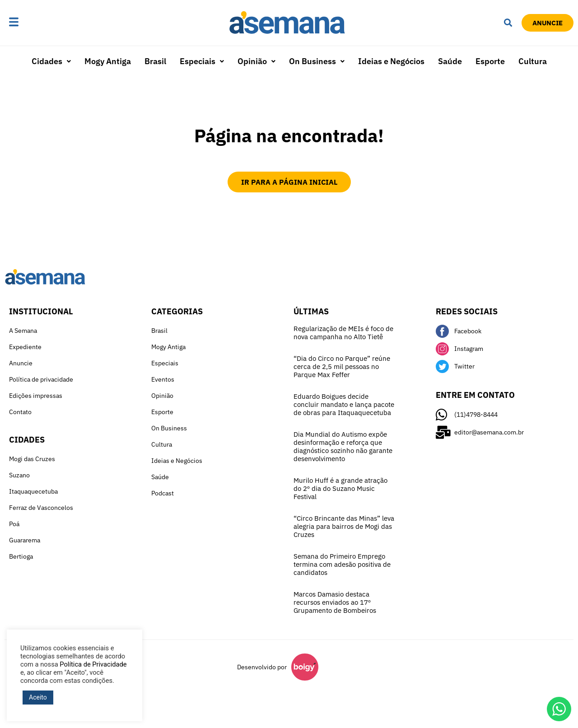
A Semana (23, 331)
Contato (20, 412)
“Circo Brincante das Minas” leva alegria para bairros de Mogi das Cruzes (344, 526)
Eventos (163, 379)
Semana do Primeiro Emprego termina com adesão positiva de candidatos (342, 564)
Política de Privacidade (93, 664)
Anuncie (21, 363)
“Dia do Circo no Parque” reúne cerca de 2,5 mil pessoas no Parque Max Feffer (342, 366)
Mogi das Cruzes (32, 459)
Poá (14, 524)
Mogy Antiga (108, 61)
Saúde (450, 61)
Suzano (19, 475)
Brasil (155, 61)
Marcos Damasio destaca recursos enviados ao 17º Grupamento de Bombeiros (335, 602)
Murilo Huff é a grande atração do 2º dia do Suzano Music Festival (340, 488)
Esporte (490, 61)
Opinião (256, 61)
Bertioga (21, 556)
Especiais (202, 61)
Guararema (25, 540)
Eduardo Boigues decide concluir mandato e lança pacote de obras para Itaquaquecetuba (344, 404)
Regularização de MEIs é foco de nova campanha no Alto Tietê (343, 333)
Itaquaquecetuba (33, 491)
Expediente (25, 347)
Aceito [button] (38, 697)
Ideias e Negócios (391, 61)
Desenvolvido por (262, 667)
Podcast (163, 493)
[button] (42, 23)
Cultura (533, 61)
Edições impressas (36, 396)
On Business (317, 61)
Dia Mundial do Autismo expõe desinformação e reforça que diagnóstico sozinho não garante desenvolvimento (343, 446)
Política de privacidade (41, 379)
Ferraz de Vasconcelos (41, 508)
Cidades (51, 61)
